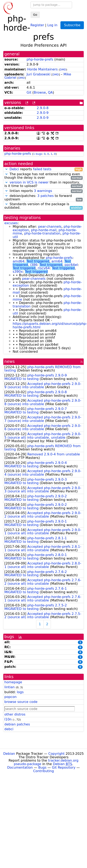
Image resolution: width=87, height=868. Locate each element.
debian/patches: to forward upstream (43, 198)
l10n (8, 719)
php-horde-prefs (40, 59)
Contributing (44, 771)
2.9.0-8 (43, 108)
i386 (34, 265)
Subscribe (72, 25)
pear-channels (50, 227)
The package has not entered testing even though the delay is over (43, 176)
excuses (11, 223)
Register (37, 25)
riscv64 (44, 268)
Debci (14, 169)
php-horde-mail (44, 230)
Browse (40, 92)
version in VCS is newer (29, 182)
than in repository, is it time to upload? (43, 184)
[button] (6, 169)
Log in (52, 25)
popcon (10, 697)
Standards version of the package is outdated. (43, 206)
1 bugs (38, 154)
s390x (18, 272)
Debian (9, 754)
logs (20, 692)
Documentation (20, 767)
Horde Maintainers (42, 69)
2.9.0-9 (43, 113)
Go (35, 15)
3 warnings (43, 191)
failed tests (42, 169)
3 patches (46, 196)
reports (43, 169)
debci (9, 729)
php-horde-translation (42, 233)
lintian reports (43, 191)
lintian (10, 687)
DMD (63, 70)
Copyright (56, 754)
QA (50, 92)
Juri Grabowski (39, 74)
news (10, 361)
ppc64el (71, 265)
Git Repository (64, 767)
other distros (15, 714)
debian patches (17, 724)
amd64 (18, 261)
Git (29, 92)
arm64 (57, 261)
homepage (13, 682)
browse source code (21, 702)
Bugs (42, 767)
